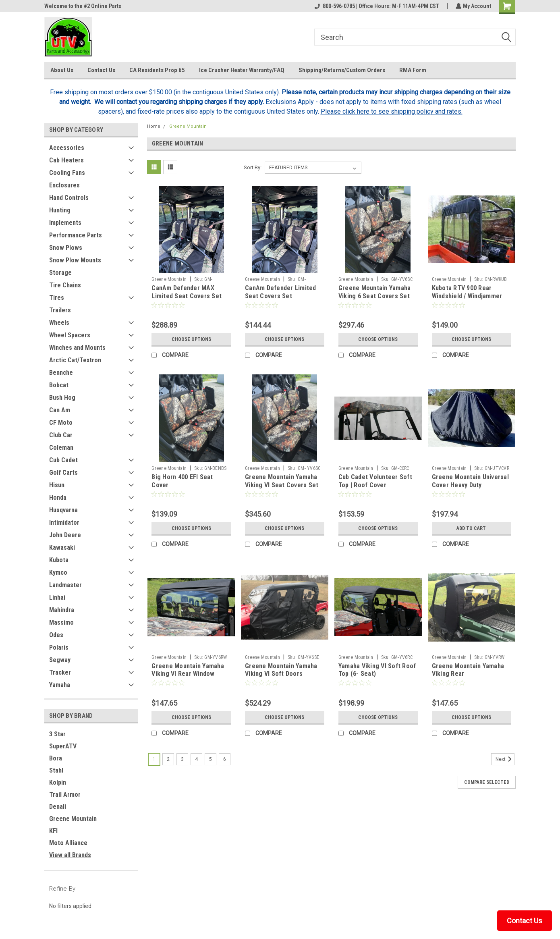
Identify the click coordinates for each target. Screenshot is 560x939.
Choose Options (191, 339)
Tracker (60, 672)
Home (154, 126)
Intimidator (64, 522)
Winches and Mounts (77, 348)
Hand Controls (69, 198)
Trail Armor (65, 795)
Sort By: (253, 167)
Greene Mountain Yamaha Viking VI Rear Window (188, 670)
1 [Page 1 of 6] (154, 759)
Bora (56, 758)
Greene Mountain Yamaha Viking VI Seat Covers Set (282, 481)
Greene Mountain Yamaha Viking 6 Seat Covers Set (375, 292)
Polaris (59, 647)
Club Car (61, 435)
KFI (53, 831)
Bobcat (59, 385)
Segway (60, 660)
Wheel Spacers (70, 335)
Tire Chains (65, 285)
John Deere (65, 535)
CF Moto (61, 423)
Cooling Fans (67, 173)
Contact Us (101, 70)
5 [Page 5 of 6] (211, 759)
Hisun (57, 485)
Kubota (59, 560)
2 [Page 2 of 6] (168, 759)
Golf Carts (63, 473)
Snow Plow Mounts (75, 260)
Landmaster (65, 585)
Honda (58, 498)
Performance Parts (76, 235)
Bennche (61, 373)
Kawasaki (62, 547)
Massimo (61, 622)
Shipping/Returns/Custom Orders (342, 70)
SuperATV (63, 746)
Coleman (61, 448)
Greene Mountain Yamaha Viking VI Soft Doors (281, 670)
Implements (65, 223)
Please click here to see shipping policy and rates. (392, 111)
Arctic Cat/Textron (75, 360)
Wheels (59, 323)
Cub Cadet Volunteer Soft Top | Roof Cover (375, 481)
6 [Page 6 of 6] (225, 759)
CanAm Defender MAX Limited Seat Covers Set (187, 292)
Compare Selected (487, 782)
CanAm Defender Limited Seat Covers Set (281, 292)
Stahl (56, 770)
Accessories (67, 148)
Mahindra (62, 610)
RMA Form (413, 70)
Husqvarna (63, 510)
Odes (56, 635)
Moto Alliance (68, 843)
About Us (62, 70)
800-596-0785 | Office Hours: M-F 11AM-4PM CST (376, 6)
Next (505, 759)
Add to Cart (471, 528)
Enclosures (64, 185)
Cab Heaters (66, 160)
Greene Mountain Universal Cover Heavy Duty (470, 481)
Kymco (58, 572)
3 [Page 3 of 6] (182, 759)
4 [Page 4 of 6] (196, 759)
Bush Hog (62, 398)
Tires (57, 298)
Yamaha (60, 685)
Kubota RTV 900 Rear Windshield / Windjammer (467, 292)
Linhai (57, 597)
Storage (60, 273)
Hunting (60, 210)
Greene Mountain (73, 819)
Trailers (60, 310)
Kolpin (58, 782)
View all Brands (70, 855)
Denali (58, 807)
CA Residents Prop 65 (157, 70)
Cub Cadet (63, 460)
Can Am (60, 410)
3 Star (57, 734)
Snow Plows (66, 248)
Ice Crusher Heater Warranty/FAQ (242, 70)
